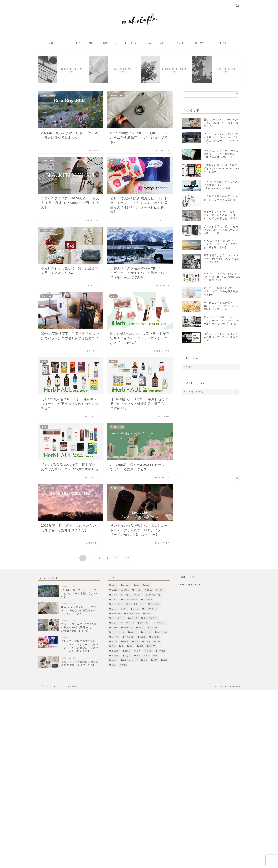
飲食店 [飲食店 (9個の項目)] (124, 665)
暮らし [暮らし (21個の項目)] (149, 651)
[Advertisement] (211, 426)
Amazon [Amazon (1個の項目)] (127, 585)
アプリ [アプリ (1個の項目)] (114, 595)
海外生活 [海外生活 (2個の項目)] (162, 651)
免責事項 (72, 686)
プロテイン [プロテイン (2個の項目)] (144, 623)
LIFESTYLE (133, 43)
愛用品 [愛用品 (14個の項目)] (128, 651)
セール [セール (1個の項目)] (114, 609)
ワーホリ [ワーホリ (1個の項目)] (115, 637)
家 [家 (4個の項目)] (122, 646)
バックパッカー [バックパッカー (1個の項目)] (118, 618)
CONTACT (222, 43)
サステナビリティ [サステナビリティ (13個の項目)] (130, 599)
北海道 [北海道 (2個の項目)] (147, 642)
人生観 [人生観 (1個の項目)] (143, 637)
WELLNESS (156, 43)
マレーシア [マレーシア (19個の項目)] (128, 628)
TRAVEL (178, 43)
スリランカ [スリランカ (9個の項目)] (155, 604)
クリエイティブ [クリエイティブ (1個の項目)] (154, 595)
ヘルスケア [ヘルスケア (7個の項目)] (160, 623)
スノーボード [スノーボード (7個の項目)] (117, 604)
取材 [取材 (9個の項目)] (113, 646)
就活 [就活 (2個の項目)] (141, 646)
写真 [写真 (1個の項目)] (137, 642)
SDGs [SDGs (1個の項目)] (150, 590)
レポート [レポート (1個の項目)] (147, 632)
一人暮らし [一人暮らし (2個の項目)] (129, 637)
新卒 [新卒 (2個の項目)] (138, 651)
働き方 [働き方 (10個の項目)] (126, 642)
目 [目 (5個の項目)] (156, 656)
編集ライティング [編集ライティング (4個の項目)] (130, 660)
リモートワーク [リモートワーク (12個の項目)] (118, 632)
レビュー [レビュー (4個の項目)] (134, 632)
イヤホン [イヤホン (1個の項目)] (127, 595)
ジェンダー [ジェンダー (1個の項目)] (148, 599)
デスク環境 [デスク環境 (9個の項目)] (116, 613)
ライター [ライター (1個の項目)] (154, 628)
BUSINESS (109, 43)
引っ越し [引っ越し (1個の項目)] (115, 651)
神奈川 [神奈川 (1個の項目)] (114, 660)
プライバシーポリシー (51, 686)
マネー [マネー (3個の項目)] (114, 628)
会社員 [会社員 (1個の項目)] (114, 642)
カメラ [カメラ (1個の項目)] (139, 595)
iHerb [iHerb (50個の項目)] (148, 585)
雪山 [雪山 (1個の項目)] (113, 665)
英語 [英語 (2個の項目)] (155, 660)
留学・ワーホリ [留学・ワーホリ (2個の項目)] (143, 656)
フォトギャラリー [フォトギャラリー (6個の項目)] (151, 618)
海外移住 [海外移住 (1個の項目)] (115, 656)
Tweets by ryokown (190, 584)
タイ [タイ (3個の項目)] (125, 609)
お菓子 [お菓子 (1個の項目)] (161, 590)
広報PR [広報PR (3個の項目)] (152, 646)
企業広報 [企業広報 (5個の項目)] (155, 637)
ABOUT (55, 43)
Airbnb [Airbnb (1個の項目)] (114, 585)
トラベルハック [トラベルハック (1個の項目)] (133, 613)
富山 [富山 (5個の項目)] (131, 646)
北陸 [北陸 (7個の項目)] (158, 642)
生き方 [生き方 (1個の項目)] (128, 656)
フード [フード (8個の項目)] (131, 623)
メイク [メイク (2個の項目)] (141, 628)
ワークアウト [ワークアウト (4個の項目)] (162, 632)
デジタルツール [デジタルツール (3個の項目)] (151, 609)
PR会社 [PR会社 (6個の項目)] (138, 590)
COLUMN (199, 43)
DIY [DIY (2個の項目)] (138, 585)
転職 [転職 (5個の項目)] (165, 660)
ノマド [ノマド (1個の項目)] (148, 613)
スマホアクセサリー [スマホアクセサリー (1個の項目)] (137, 604)
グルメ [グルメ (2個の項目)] (114, 599)
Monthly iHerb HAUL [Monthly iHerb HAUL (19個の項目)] (120, 590)
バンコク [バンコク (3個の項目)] (134, 618)
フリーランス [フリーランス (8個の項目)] (117, 623)
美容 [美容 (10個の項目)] (145, 660)
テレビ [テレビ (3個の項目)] (136, 609)
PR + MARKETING (81, 43)
